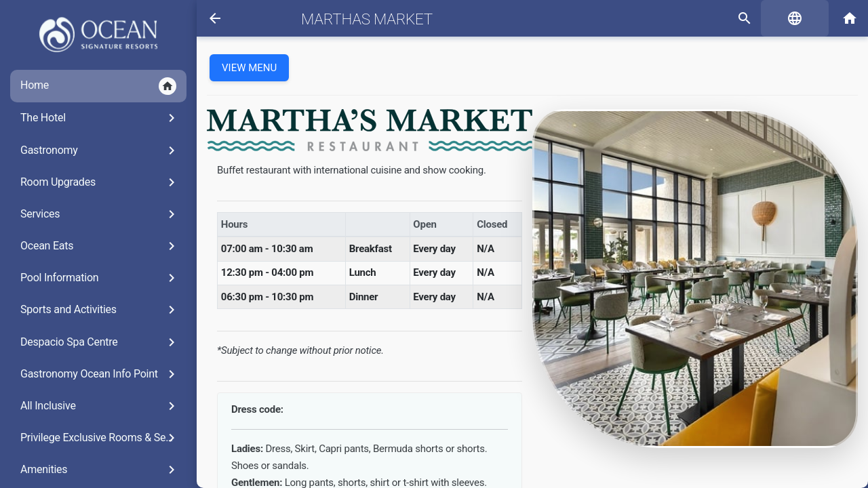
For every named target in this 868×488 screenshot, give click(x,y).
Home (98, 86)
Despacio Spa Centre (100, 342)
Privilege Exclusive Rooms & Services (103, 438)
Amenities (100, 470)
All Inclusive (100, 406)
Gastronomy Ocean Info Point (100, 374)
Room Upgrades (100, 182)
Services (100, 214)
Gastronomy (100, 150)
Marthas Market (367, 19)
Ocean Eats (100, 246)
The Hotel (100, 118)
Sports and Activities (100, 310)
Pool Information (100, 278)
